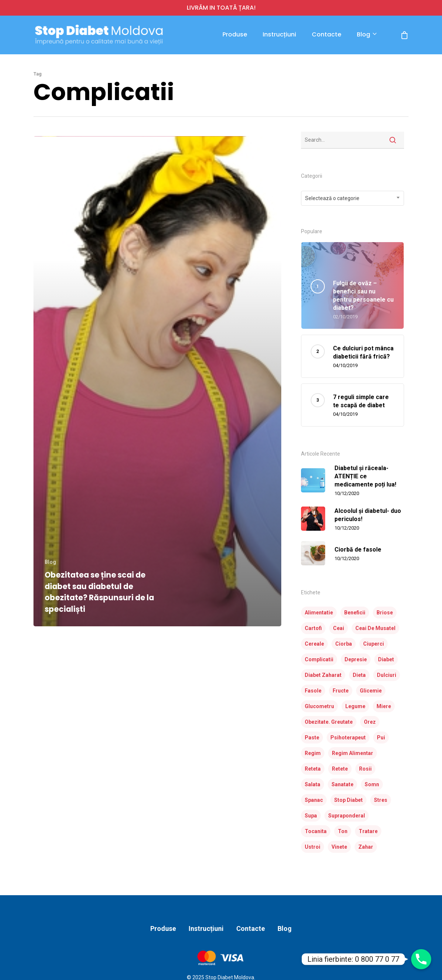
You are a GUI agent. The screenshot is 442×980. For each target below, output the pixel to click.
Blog (366, 35)
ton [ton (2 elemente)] (343, 831)
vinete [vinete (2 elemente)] (339, 847)
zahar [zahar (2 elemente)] (366, 847)
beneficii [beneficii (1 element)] (355, 613)
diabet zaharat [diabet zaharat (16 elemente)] (323, 675)
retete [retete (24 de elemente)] (340, 769)
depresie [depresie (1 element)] (356, 659)
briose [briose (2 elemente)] (385, 613)
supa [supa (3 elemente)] (311, 816)
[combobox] (353, 198)
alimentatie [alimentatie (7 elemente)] (319, 613)
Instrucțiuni (279, 35)
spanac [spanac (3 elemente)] (314, 800)
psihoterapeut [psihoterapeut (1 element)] (348, 738)
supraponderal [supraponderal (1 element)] (347, 816)
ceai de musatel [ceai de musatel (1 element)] (375, 628)
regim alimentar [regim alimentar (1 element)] (353, 753)
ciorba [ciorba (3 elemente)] (344, 644)
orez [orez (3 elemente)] (370, 722)
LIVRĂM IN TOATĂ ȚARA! (221, 8)
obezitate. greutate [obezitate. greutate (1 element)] (329, 722)
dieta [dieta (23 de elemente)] (359, 675)
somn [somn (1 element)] (372, 784)
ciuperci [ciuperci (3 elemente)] (374, 644)
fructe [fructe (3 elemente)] (341, 691)
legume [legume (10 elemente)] (355, 706)
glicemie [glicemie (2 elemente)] (371, 691)
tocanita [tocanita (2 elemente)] (316, 831)
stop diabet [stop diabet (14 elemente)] (348, 800)
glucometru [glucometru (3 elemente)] (319, 706)
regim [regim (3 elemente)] (313, 753)
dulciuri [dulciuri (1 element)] (387, 675)
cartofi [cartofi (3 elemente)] (313, 628)
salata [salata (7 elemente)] (313, 784)
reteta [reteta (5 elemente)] (313, 769)
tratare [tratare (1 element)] (368, 831)
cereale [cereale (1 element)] (314, 644)
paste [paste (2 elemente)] (312, 738)
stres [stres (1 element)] (381, 800)
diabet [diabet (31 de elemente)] (386, 659)
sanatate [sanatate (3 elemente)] (342, 784)
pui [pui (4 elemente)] (381, 738)
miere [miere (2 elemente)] (384, 706)
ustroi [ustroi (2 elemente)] (313, 847)
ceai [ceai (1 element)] (339, 628)
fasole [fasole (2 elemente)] (313, 691)
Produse (235, 35)
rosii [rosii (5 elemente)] (365, 769)
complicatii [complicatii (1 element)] (319, 659)
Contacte (326, 35)
